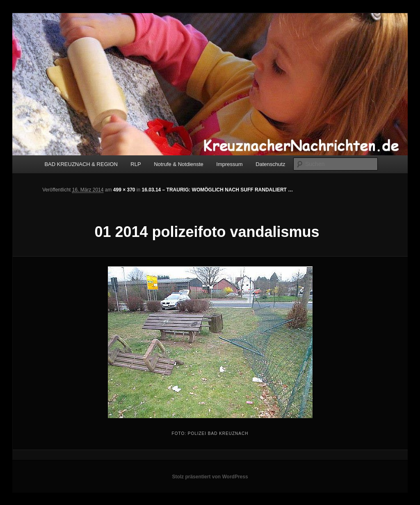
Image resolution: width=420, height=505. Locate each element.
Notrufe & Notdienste (179, 164)
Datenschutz (270, 164)
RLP (136, 164)
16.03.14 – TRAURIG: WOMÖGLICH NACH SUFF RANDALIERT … (218, 190)
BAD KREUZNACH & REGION (81, 164)
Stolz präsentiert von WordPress (210, 477)
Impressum (229, 164)
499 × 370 (124, 190)
